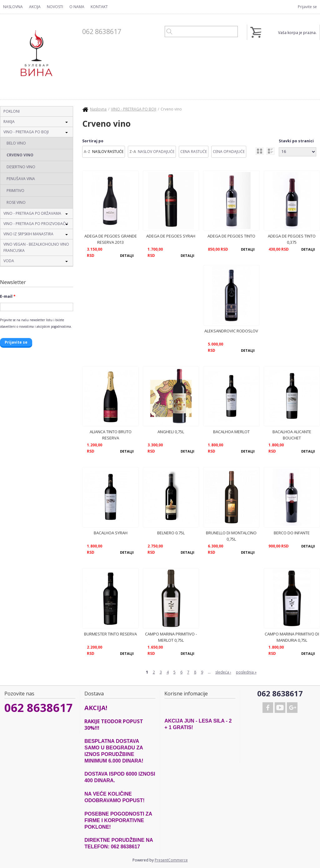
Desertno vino (21, 167)
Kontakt (99, 7)
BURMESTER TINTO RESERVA (110, 634)
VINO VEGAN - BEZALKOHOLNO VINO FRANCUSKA (36, 247)
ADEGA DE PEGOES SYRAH (171, 236)
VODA (9, 261)
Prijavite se (307, 7)
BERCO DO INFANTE (292, 533)
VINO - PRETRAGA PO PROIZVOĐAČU (36, 224)
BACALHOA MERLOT (231, 432)
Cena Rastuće (194, 152)
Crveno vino (20, 155)
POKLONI (12, 111)
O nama (77, 7)
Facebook (268, 708)
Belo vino (16, 143)
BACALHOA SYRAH (111, 533)
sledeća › (223, 672)
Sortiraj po (93, 141)
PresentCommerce (171, 860)
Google (292, 708)
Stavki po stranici (296, 141)
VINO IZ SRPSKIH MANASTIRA (28, 234)
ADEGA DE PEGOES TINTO (231, 236)
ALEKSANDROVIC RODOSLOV (231, 331)
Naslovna (13, 7)
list (270, 151)
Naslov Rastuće (108, 152)
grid (260, 151)
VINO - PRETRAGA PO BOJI (26, 132)
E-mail (8, 296)
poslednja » (246, 672)
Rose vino (16, 202)
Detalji (127, 255)
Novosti (55, 7)
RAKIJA (9, 122)
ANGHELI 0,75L (171, 432)
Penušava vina (21, 179)
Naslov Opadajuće (156, 152)
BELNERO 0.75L (171, 533)
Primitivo (15, 191)
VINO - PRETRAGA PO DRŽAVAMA (32, 213)
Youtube (280, 708)
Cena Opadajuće (229, 152)
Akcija (35, 7)
